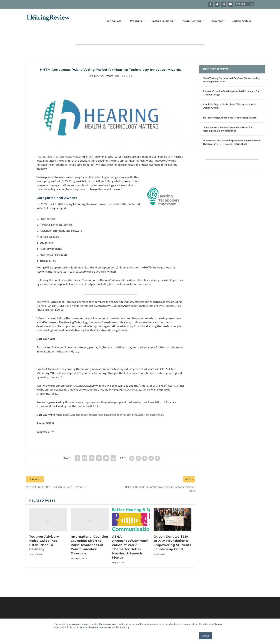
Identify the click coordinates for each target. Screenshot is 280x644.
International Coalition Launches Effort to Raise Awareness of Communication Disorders (89, 534)
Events (109, 65)
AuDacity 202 (132, 378)
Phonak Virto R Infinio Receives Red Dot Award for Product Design (231, 82)
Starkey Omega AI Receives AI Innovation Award (230, 106)
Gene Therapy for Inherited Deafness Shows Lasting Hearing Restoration (231, 69)
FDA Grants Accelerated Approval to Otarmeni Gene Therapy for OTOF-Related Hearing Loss (232, 131)
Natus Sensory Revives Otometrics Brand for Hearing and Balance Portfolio (228, 118)
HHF (94, 395)
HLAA (41, 395)
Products (136, 16)
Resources (216, 16)
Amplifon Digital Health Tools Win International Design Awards (229, 95)
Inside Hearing (191, 16)
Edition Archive (242, 16)
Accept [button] (205, 636)
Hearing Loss (113, 16)
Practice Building (162, 16)
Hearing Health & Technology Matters (60, 145)
